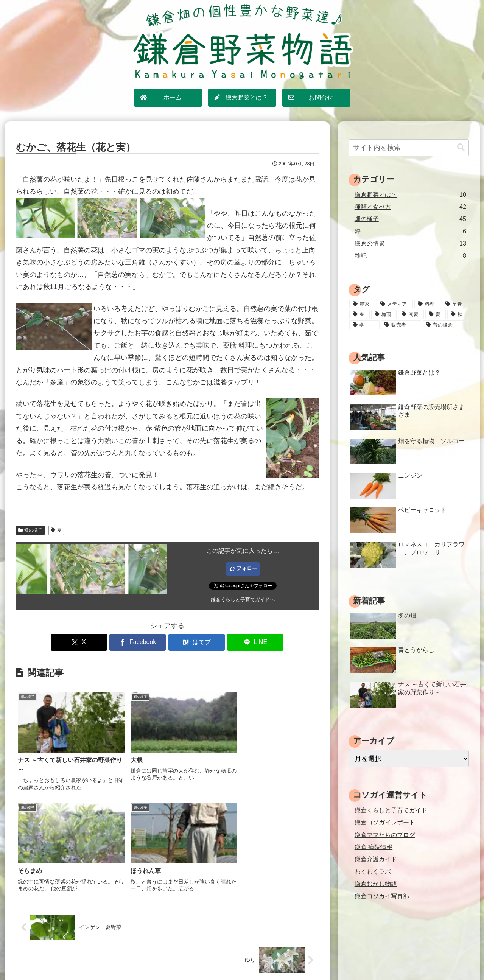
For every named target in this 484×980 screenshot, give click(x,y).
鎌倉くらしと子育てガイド (240, 600)
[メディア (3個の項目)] (395, 304)
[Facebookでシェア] (142, 642)
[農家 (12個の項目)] (362, 304)
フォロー (247, 568)
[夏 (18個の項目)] (436, 314)
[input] (409, 148)
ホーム (164, 958)
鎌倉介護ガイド (376, 859)
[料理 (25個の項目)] (427, 304)
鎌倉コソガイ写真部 (382, 896)
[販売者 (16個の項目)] (401, 325)
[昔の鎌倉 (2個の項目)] (445, 325)
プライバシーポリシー (246, 958)
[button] (461, 147)
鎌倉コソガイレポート (385, 822)
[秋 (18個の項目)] (458, 314)
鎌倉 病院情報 (374, 847)
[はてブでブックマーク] (193, 642)
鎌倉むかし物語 (376, 884)
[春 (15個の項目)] (359, 314)
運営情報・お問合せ (304, 958)
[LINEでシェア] (243, 642)
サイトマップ (196, 958)
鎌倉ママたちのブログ (385, 835)
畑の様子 (30, 530)
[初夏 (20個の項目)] (411, 314)
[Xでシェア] (91, 642)
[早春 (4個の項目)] (455, 304)
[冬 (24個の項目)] (364, 325)
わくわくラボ (373, 871)
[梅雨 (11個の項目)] (384, 314)
